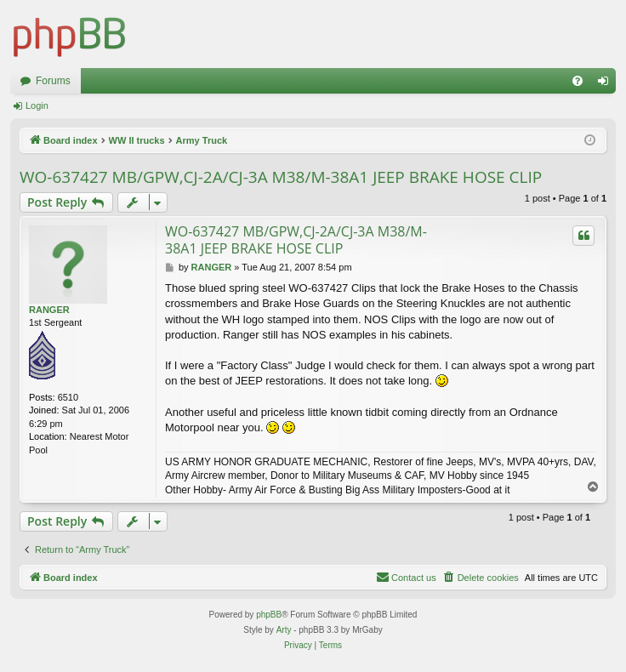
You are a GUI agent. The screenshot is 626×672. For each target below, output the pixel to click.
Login (37, 105)
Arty (284, 630)
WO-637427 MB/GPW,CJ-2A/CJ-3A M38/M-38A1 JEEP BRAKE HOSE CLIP (281, 177)
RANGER (49, 310)
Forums (53, 81)
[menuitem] (578, 81)
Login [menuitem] (607, 84)
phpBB (269, 615)
